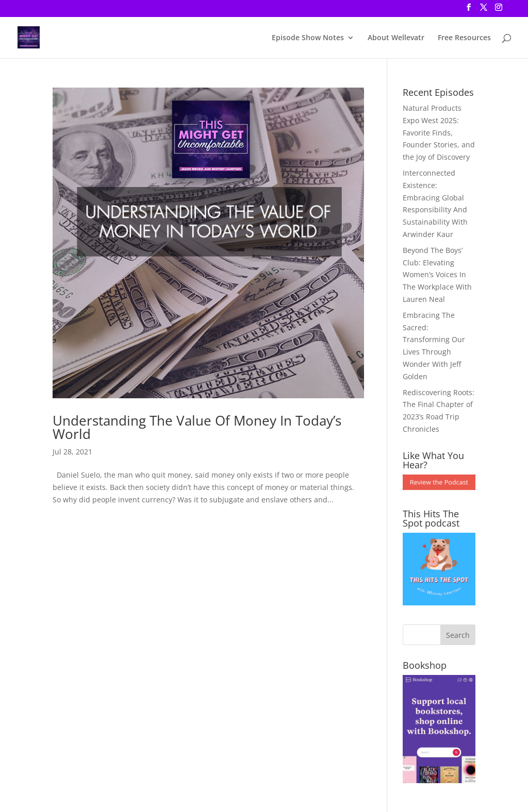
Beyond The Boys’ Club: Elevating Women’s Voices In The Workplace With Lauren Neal (437, 275)
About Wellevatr (396, 38)
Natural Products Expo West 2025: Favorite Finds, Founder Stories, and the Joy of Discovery (439, 132)
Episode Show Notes (308, 38)
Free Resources (464, 38)
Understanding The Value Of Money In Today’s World (197, 427)
